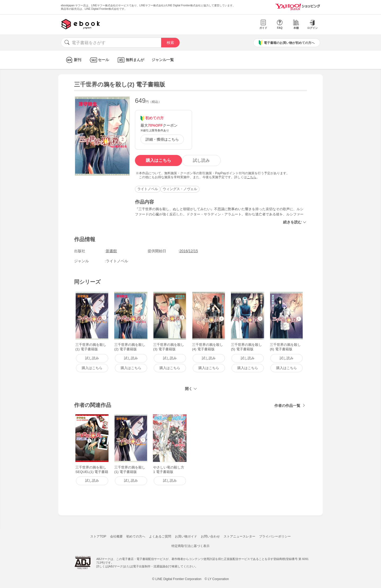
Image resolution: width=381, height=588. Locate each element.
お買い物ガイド (186, 536)
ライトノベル (148, 189)
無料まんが (130, 60)
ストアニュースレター (239, 536)
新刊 (73, 60)
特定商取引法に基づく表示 (190, 546)
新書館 (111, 251)
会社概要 (116, 536)
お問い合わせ (210, 536)
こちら (252, 177)
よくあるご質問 (160, 536)
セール (99, 60)
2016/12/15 (189, 251)
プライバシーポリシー (275, 536)
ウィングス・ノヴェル (180, 189)
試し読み (201, 160)
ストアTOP (98, 536)
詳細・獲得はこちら (162, 139)
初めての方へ (136, 536)
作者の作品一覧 (287, 406)
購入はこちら (158, 160)
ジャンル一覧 (163, 60)
